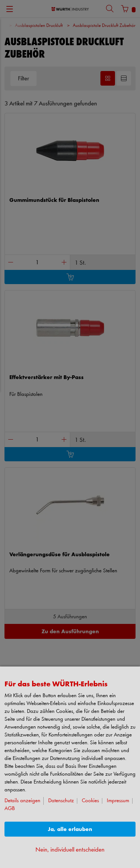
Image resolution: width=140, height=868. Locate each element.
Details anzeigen (22, 801)
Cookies (90, 801)
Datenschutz (61, 801)
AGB (10, 809)
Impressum (118, 801)
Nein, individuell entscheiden (70, 850)
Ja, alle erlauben (70, 829)
